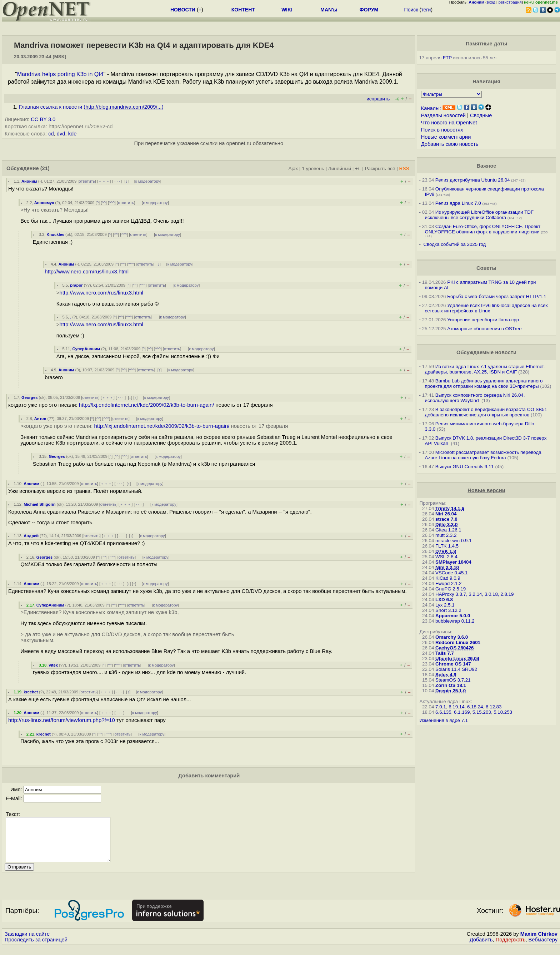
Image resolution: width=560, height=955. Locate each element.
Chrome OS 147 (453, 664)
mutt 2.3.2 (446, 535)
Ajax (293, 169)
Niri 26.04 (446, 514)
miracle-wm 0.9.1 (453, 541)
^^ (104, 203)
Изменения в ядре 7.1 (444, 720)
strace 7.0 (446, 519)
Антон (40, 419)
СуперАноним (86, 349)
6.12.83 (494, 707)
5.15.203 (482, 712)
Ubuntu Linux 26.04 (457, 659)
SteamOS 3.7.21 (453, 680)
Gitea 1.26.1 (448, 530)
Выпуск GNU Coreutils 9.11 (465, 467)
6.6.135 (443, 712)
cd (51, 134)
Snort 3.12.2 (448, 610)
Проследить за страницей (36, 948)
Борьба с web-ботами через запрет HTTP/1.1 (497, 296)
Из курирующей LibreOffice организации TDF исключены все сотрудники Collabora (479, 215)
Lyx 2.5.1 (445, 605)
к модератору (148, 181)
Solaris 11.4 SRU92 (456, 669)
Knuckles (55, 234)
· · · (117, 181)
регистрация (510, 2)
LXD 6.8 (444, 600)
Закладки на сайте (27, 942)
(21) (45, 168)
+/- (358, 169)
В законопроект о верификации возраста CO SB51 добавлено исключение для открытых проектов (486, 412)
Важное (486, 166)
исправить (378, 99)
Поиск (411, 10)
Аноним (29, 181)
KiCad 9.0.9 (448, 578)
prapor (76, 285)
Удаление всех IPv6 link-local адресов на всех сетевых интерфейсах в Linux (486, 308)
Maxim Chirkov (539, 942)
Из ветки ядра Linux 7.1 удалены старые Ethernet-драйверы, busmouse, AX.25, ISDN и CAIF (485, 369)
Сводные (481, 115)
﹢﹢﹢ (104, 181)
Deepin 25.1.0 (451, 691)
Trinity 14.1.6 (450, 508)
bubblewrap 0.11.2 (455, 621)
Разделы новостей (443, 115)
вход (491, 2)
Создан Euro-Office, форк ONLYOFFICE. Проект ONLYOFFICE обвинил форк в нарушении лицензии (483, 229)
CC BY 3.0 (43, 119)
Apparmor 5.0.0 (453, 616)
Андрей (31, 536)
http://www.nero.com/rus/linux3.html (87, 272)
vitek (53, 665)
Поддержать (511, 948)
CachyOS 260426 (454, 648)
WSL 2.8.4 (446, 557)
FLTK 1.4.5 (447, 546)
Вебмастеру (543, 948)
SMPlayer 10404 (453, 562)
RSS (404, 169)
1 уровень (313, 169)
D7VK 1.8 (446, 551)
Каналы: (431, 108)
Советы (486, 268)
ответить (87, 181)
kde (72, 134)
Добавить (481, 948)
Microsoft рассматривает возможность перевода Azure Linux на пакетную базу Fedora (483, 455)
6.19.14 (456, 707)
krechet (31, 692)
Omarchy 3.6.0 (452, 637)
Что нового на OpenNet (449, 123)
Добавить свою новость (450, 144)
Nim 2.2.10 (447, 567)
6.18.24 (475, 707)
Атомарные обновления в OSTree (484, 329)
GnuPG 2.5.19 (451, 589)
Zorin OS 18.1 (451, 685)
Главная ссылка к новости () (91, 107)
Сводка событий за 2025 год (454, 244)
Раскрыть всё (380, 169)
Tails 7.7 (445, 653)
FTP (447, 58)
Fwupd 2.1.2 (448, 583)
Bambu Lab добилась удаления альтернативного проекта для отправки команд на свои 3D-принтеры (484, 384)
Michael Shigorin (40, 504)
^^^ (112, 203)
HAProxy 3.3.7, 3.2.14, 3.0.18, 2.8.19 (474, 594)
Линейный (340, 169)
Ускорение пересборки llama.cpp (483, 320)
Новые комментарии (446, 137)
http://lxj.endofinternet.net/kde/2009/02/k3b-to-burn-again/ (147, 405)
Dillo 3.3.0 (446, 524)
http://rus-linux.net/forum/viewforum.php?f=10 (62, 720)
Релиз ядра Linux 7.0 (458, 203)
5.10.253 (503, 712)
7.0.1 (441, 707)
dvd (61, 134)
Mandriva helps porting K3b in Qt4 (60, 74)
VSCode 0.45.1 (451, 573)
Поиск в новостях (442, 130)
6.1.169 (462, 712)
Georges (29, 397)
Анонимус (44, 203)
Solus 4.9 (446, 675)
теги (426, 10)
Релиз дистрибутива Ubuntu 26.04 (473, 180)
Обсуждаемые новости (486, 352)
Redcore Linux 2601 (458, 642)
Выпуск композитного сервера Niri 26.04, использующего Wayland (475, 398)
